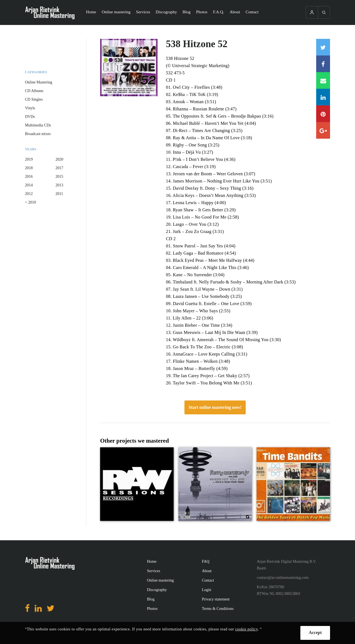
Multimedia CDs (38, 125)
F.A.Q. (219, 12)
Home (91, 12)
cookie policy (246, 629)
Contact (252, 12)
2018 (29, 168)
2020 (59, 159)
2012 (29, 194)
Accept (315, 632)
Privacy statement (216, 599)
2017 (59, 168)
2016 (29, 177)
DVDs (30, 117)
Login (206, 590)
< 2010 (30, 202)
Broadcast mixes (38, 134)
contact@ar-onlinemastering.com (283, 578)
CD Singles (34, 99)
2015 (59, 177)
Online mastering (116, 12)
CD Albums (34, 91)
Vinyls (30, 108)
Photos (202, 12)
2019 (29, 159)
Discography (166, 12)
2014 (29, 185)
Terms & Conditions (218, 609)
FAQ (206, 561)
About (235, 12)
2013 (59, 185)
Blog (187, 12)
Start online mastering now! (215, 407)
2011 (59, 194)
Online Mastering (39, 82)
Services (143, 12)
